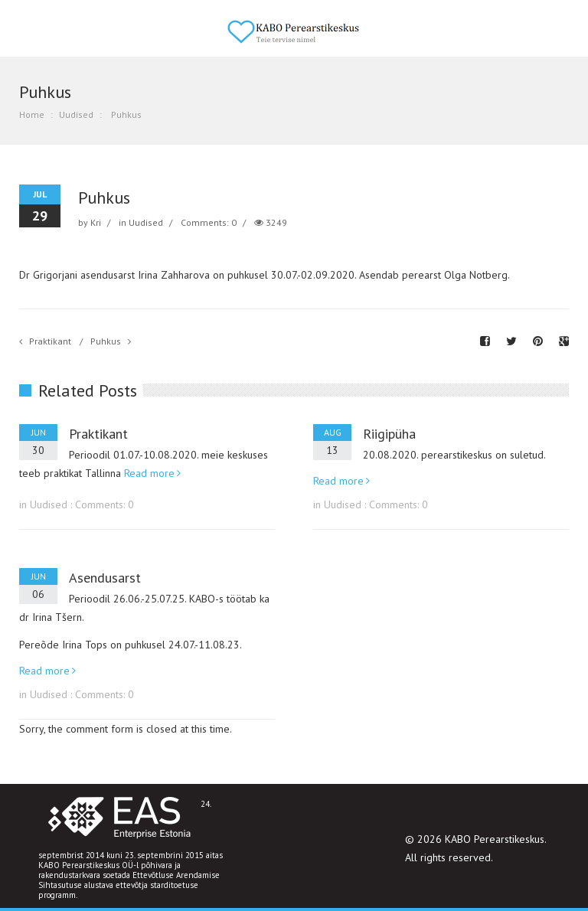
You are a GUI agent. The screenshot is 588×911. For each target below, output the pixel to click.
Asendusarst (105, 578)
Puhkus (106, 341)
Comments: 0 (209, 222)
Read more (149, 473)
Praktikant (50, 341)
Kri (96, 222)
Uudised (76, 114)
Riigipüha (389, 434)
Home (32, 114)
